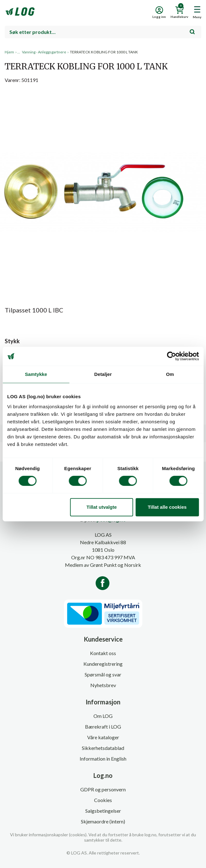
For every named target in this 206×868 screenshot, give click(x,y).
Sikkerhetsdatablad (103, 748)
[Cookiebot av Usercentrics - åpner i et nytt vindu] (171, 356)
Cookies (103, 800)
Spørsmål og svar (103, 674)
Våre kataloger (103, 737)
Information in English (103, 759)
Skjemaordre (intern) (103, 821)
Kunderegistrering (103, 664)
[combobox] (103, 32)
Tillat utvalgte (102, 507)
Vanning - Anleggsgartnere (44, 52)
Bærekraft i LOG (103, 727)
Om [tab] (170, 374)
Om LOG (103, 716)
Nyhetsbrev (103, 685)
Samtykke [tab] (36, 374)
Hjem (9, 52)
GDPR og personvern (103, 789)
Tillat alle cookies (167, 507)
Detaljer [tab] (103, 374)
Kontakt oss (103, 653)
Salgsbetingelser (103, 811)
